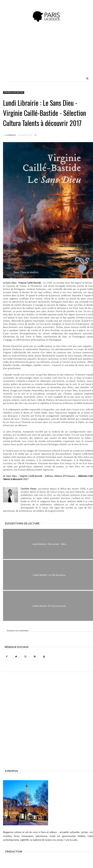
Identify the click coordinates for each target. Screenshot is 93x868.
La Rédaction (11, 135)
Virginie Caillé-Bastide (14, 93)
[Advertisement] (55, 54)
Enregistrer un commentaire (18, 630)
